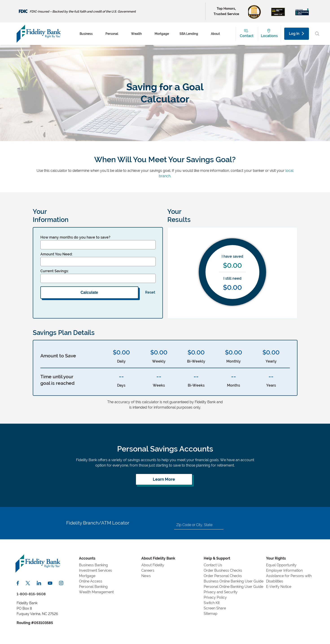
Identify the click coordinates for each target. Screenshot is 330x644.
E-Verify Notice (279, 587)
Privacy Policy (215, 597)
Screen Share (215, 608)
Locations (269, 36)
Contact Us (213, 565)
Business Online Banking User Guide (234, 581)
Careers (148, 570)
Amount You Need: (57, 254)
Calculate (89, 292)
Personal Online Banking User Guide (233, 587)
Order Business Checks (223, 570)
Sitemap (211, 614)
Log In (296, 34)
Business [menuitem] (86, 34)
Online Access (91, 581)
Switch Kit (212, 603)
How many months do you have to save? (75, 237)
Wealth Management (96, 592)
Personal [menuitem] (112, 34)
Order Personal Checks (223, 576)
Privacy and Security (221, 592)
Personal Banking (93, 587)
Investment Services (95, 570)
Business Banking (93, 565)
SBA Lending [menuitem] (189, 34)
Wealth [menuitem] (136, 34)
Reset (150, 292)
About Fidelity (153, 565)
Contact (247, 36)
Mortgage (87, 576)
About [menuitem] (215, 34)
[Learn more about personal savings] (164, 479)
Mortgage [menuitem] (162, 34)
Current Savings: (55, 271)
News (146, 576)
